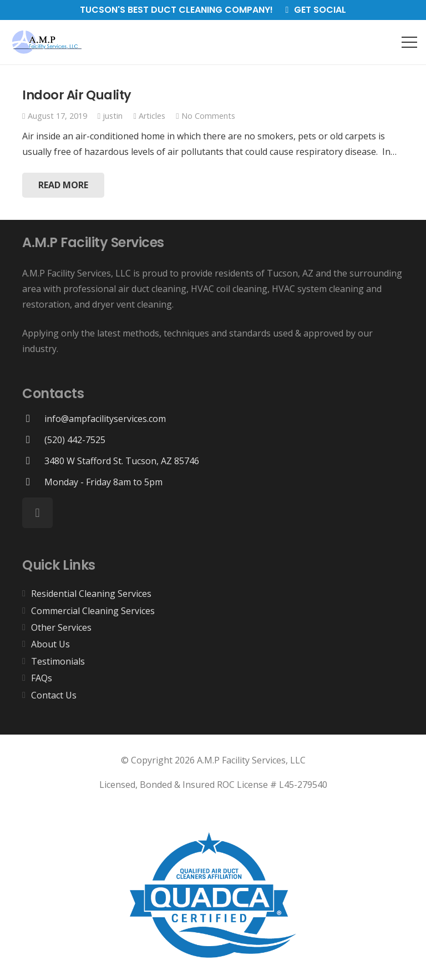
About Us (50, 644)
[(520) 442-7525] (33, 439)
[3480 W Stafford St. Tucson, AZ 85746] (33, 461)
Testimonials (58, 661)
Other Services (61, 627)
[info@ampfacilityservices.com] (33, 418)
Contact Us (54, 695)
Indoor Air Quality (77, 95)
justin (113, 116)
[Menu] (409, 42)
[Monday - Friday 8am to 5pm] (33, 482)
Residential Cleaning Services (91, 594)
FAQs (42, 678)
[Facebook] (37, 513)
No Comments (208, 116)
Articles (152, 116)
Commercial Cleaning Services (93, 611)
